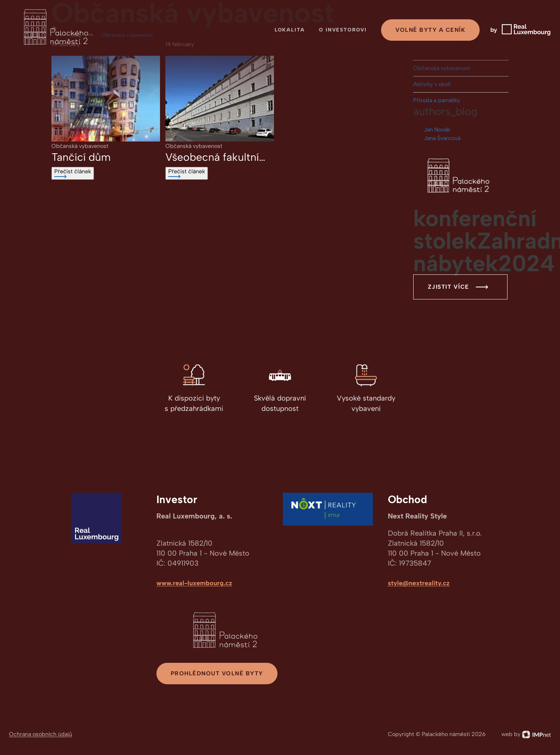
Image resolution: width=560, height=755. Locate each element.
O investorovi (343, 30)
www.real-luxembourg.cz (194, 583)
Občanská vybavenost (442, 68)
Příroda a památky (437, 100)
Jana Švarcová (442, 138)
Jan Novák (437, 130)
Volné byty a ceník (430, 30)
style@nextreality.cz (419, 583)
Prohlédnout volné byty (217, 673)
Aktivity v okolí (432, 84)
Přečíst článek (73, 173)
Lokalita (290, 30)
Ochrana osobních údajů (41, 734)
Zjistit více (460, 287)
